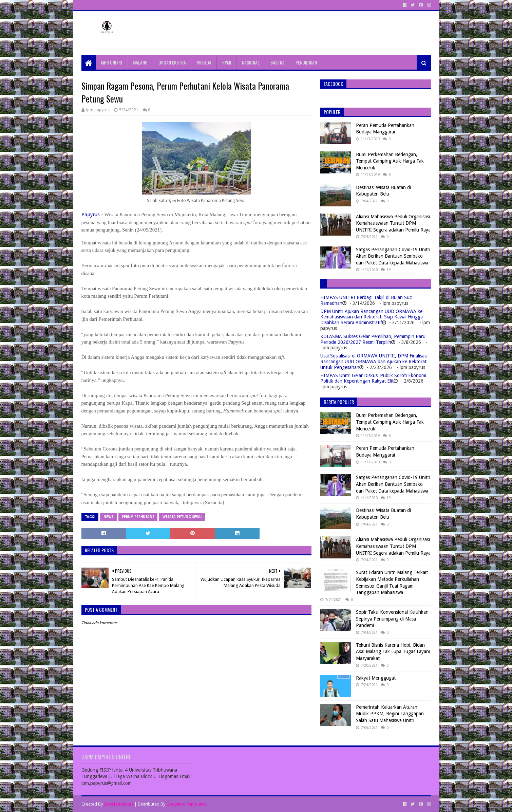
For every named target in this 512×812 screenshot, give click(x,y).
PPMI (227, 62)
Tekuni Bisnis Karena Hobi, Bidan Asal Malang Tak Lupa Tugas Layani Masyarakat (393, 652)
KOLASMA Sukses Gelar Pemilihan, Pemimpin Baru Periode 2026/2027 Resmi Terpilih (373, 339)
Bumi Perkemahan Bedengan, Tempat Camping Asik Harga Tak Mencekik (390, 161)
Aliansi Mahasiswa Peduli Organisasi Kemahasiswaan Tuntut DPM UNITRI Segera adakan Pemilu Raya (393, 223)
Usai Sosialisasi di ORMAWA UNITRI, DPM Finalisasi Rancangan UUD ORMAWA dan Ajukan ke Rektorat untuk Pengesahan (374, 362)
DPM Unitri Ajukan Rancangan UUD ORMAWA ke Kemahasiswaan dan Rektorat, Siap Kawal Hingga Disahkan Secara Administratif (372, 317)
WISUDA (204, 62)
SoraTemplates (119, 804)
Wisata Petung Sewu (182, 517)
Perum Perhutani (138, 517)
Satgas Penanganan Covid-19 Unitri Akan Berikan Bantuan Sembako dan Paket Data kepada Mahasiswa (393, 256)
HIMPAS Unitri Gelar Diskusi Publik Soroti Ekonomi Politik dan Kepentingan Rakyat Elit (373, 378)
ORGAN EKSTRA (172, 62)
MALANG (140, 62)
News (108, 517)
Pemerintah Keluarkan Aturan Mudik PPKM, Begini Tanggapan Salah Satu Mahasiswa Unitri (390, 714)
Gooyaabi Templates (186, 804)
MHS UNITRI (111, 62)
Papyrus (91, 215)
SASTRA (278, 62)
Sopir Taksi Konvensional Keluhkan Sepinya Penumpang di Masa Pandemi (392, 619)
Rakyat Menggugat (376, 678)
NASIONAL (251, 62)
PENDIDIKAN (306, 62)
